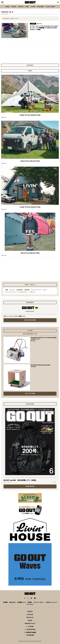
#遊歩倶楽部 (20, 290)
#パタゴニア (32, 292)
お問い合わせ (12, 602)
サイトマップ (30, 604)
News (8, 7)
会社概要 (5, 602)
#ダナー (45, 290)
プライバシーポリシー (39, 602)
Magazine (40, 7)
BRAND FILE (30, 623)
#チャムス (12, 290)
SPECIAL (21, 7)
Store (33, 7)
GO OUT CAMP (50, 7)
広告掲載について (22, 602)
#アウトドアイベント (36, 290)
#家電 (6, 290)
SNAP (27, 7)
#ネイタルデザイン (23, 292)
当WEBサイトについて (51, 602)
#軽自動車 (27, 290)
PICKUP (14, 7)
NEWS (30, 611)
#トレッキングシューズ (11, 292)
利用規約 (30, 602)
